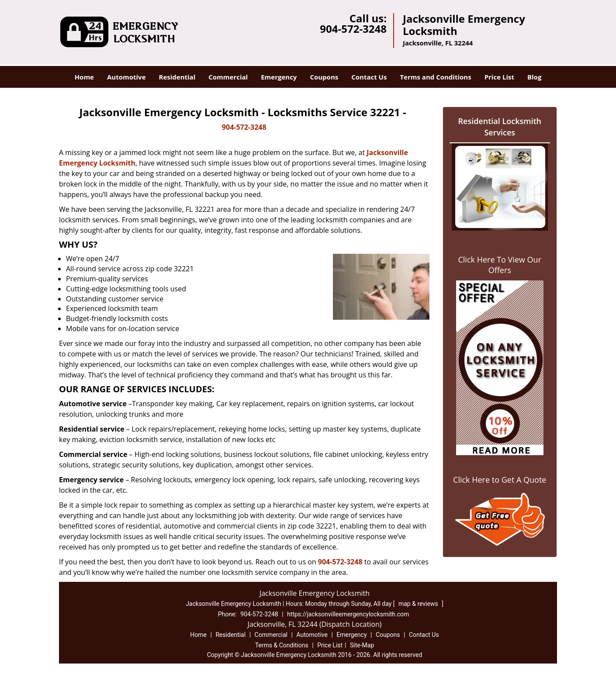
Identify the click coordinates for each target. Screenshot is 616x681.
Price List (499, 77)
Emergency (279, 77)
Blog (534, 77)
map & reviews (419, 604)
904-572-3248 (353, 29)
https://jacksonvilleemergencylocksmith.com (348, 614)
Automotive (126, 77)
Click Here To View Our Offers (500, 265)
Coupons (324, 77)
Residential (177, 77)
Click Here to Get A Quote (500, 480)
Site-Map (362, 645)
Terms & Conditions (282, 645)
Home (84, 77)
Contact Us (369, 77)
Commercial (228, 77)
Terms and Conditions (435, 77)
